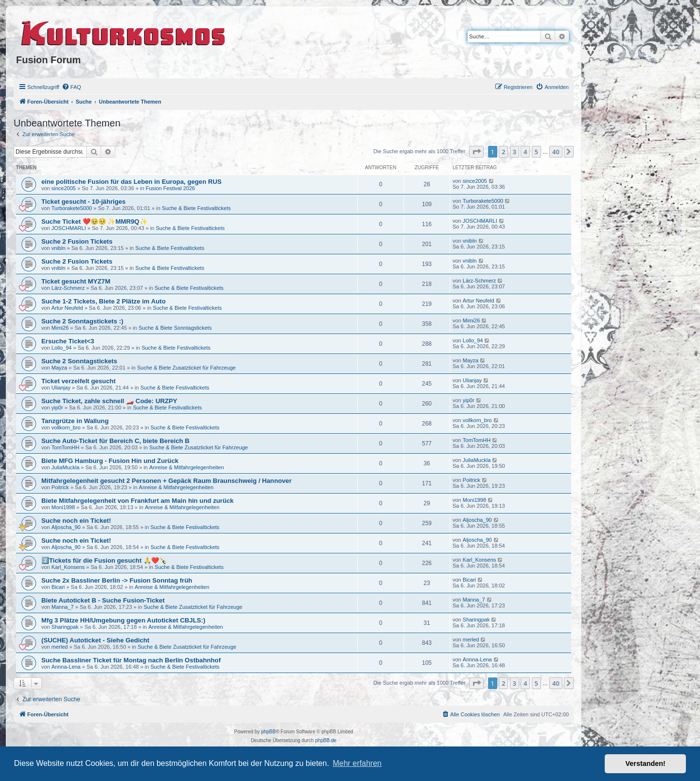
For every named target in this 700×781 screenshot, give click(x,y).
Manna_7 (63, 607)
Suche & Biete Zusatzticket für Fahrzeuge (186, 368)
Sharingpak (65, 627)
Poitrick (60, 487)
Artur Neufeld (67, 308)
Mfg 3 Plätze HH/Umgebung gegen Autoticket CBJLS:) (123, 620)
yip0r (57, 408)
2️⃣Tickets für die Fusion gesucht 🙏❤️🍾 (104, 560)
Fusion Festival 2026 (171, 188)
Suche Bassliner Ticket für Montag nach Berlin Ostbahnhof (131, 660)
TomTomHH (65, 447)
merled (60, 647)
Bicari (58, 587)
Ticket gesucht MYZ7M (76, 281)
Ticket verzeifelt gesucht (79, 381)
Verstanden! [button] (646, 763)
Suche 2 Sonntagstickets (79, 361)
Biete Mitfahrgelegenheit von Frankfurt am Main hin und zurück (138, 501)
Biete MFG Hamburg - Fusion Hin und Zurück (110, 461)
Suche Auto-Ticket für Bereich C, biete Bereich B (115, 441)
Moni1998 (63, 507)
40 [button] (556, 152)
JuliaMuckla (65, 467)
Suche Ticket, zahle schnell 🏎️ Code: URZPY (109, 401)
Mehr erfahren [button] (357, 763)
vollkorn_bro (66, 427)
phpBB (268, 732)
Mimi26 (60, 328)
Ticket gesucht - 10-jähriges (83, 202)
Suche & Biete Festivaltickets (196, 208)
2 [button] (503, 152)
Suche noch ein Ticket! (76, 521)
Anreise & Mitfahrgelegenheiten (186, 467)
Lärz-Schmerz (68, 288)
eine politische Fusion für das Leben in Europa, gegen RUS (131, 182)
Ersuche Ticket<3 (68, 341)
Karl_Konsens (68, 567)
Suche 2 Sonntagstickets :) (82, 321)
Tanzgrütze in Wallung (75, 421)
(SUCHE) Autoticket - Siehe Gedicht (95, 640)
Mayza (59, 368)
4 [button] (525, 152)
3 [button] (515, 152)
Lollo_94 (62, 348)
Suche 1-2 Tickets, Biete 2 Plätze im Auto (104, 301)
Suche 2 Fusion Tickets (77, 241)
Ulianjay (61, 388)
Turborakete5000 (72, 208)
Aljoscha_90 (66, 527)
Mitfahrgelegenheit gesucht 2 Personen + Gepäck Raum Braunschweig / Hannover (166, 481)
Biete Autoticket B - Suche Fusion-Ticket (103, 600)
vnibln (59, 248)
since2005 (64, 188)
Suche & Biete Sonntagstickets (175, 328)
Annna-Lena (66, 667)
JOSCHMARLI (69, 228)
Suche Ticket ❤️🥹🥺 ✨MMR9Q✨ (94, 222)
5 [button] (536, 152)
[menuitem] (71, 87)
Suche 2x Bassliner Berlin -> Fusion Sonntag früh (117, 580)
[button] (476, 152)
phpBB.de (326, 740)
